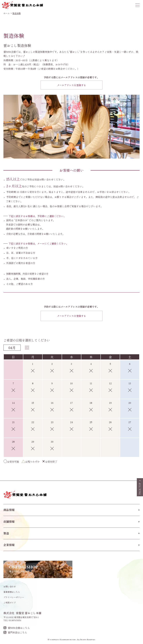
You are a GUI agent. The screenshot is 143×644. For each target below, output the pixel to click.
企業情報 (9, 545)
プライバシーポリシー (14, 597)
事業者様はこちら (12, 592)
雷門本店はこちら (15, 632)
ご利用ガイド (10, 603)
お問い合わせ (10, 587)
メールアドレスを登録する (71, 85)
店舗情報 (9, 521)
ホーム (7, 13)
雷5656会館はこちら (17, 628)
